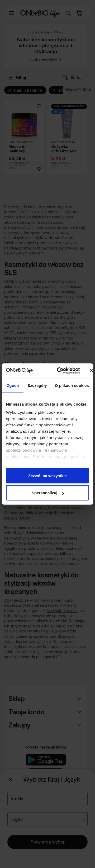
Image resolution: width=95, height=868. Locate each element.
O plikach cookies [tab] (72, 385)
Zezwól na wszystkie (47, 475)
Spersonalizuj (48, 493)
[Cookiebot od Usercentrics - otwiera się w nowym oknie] (59, 371)
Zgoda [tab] (13, 385)
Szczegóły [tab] (37, 385)
